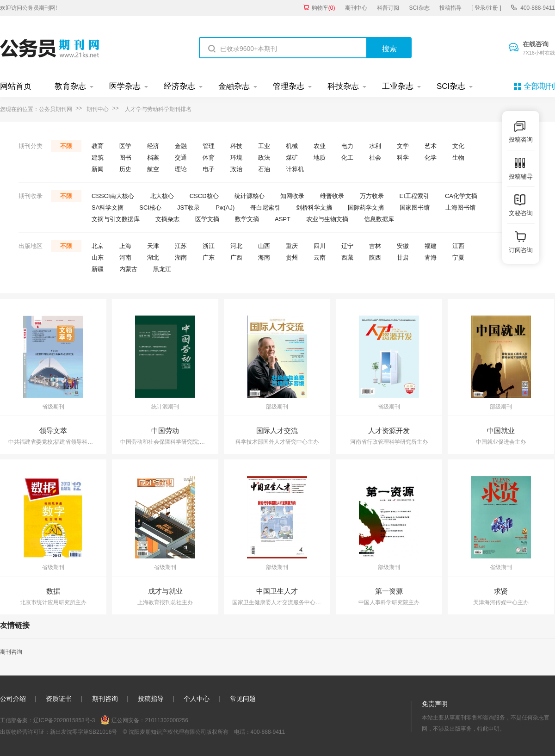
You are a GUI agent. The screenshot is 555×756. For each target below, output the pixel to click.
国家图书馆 (415, 208)
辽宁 (347, 246)
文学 (403, 146)
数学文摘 (247, 219)
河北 (236, 246)
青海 (431, 257)
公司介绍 (13, 699)
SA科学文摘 (108, 208)
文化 (458, 146)
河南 (125, 257)
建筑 (98, 158)
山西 (264, 246)
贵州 (292, 257)
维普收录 (332, 196)
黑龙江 (162, 269)
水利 (375, 146)
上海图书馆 (460, 208)
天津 (153, 246)
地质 (320, 158)
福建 (431, 246)
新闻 (98, 169)
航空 (153, 169)
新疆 (98, 269)
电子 (209, 169)
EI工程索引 (414, 196)
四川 (320, 246)
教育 (98, 146)
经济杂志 (179, 86)
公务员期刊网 (55, 109)
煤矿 (292, 158)
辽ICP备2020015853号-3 (64, 720)
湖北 (153, 257)
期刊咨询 (11, 652)
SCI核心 (150, 208)
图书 (125, 158)
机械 (292, 146)
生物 (458, 158)
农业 (320, 146)
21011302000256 (166, 720)
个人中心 (197, 699)
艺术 (431, 146)
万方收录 (372, 196)
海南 (264, 257)
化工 (347, 158)
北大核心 (162, 196)
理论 (181, 169)
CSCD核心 (204, 196)
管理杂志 (289, 86)
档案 (153, 158)
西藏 (347, 257)
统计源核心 (250, 196)
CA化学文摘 (461, 196)
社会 (375, 158)
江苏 (181, 246)
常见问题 (243, 699)
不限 (66, 146)
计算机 (295, 169)
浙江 (209, 246)
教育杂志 (70, 86)
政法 (264, 158)
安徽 (403, 246)
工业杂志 (398, 86)
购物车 (324, 8)
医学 (125, 146)
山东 (98, 257)
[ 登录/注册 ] (486, 8)
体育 (209, 158)
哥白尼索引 (265, 208)
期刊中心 (356, 8)
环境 (236, 158)
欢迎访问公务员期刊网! (28, 8)
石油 (264, 169)
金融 (181, 146)
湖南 (181, 257)
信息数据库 (379, 219)
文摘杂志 (167, 219)
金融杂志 (234, 86)
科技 (236, 146)
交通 (181, 158)
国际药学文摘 (366, 208)
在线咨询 (539, 49)
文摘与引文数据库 (116, 219)
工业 (264, 146)
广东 (209, 257)
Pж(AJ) (225, 208)
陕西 (375, 257)
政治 (236, 169)
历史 (125, 169)
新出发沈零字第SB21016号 (83, 732)
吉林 (375, 246)
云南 (320, 257)
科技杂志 (343, 86)
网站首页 (16, 86)
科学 (403, 158)
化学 (431, 158)
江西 (458, 246)
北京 (98, 246)
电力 (347, 146)
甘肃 (403, 257)
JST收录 (188, 208)
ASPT (283, 219)
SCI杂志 (419, 8)
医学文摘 (207, 219)
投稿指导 (450, 8)
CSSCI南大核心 (113, 196)
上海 (125, 246)
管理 (209, 146)
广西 (236, 257)
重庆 (292, 246)
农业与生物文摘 (327, 219)
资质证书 (59, 699)
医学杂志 (125, 86)
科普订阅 (388, 8)
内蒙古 (128, 269)
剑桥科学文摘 (314, 208)
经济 (153, 146)
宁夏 (458, 257)
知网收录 (292, 196)
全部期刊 (539, 86)
